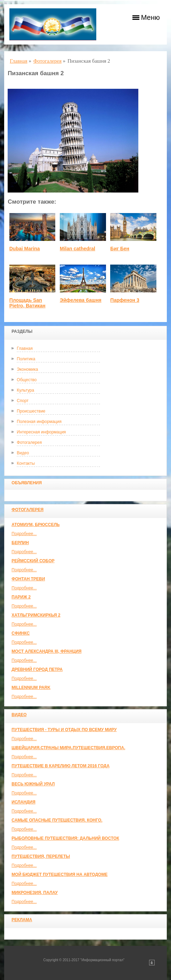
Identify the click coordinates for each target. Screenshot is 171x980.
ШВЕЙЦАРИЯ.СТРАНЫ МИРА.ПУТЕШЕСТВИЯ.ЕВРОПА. (68, 748)
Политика (26, 359)
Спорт (23, 401)
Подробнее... (24, 534)
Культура (25, 390)
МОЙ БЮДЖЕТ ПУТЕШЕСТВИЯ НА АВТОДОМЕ (59, 875)
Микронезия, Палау (35, 893)
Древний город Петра (37, 669)
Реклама (22, 920)
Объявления (27, 483)
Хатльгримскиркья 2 (36, 615)
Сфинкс (21, 633)
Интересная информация (41, 432)
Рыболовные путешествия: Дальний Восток (65, 838)
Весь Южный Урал (33, 784)
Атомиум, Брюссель (35, 525)
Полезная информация (39, 422)
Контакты (26, 463)
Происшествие (31, 411)
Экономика (27, 369)
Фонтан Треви (28, 579)
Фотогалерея (29, 442)
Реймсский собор (33, 561)
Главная (25, 348)
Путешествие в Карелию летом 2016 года (60, 766)
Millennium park (31, 688)
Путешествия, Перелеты (41, 856)
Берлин (20, 543)
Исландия (23, 802)
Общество (27, 380)
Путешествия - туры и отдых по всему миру (64, 730)
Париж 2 (21, 597)
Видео (23, 453)
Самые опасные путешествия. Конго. (57, 820)
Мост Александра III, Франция (46, 651)
